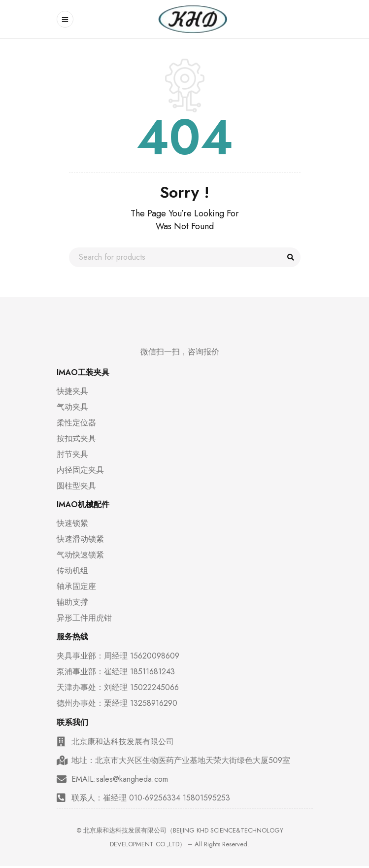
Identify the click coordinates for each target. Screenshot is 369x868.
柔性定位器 (76, 423)
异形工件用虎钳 (84, 618)
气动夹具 (72, 407)
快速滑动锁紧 (80, 539)
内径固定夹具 (80, 470)
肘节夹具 (72, 454)
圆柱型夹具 (76, 486)
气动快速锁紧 (80, 555)
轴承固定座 (76, 587)
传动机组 (72, 571)
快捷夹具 (72, 391)
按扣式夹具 (76, 439)
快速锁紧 (72, 523)
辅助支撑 (72, 602)
